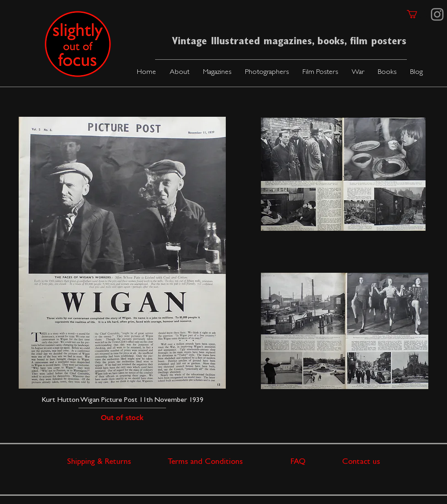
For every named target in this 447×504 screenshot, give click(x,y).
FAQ (316, 462)
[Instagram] (437, 14)
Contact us (361, 462)
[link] (417, 14)
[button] (217, 73)
